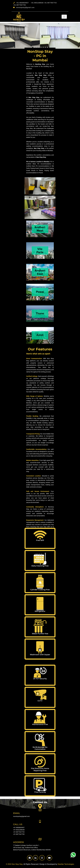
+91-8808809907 (22, 3)
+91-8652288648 (37, 3)
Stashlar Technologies (66, 864)
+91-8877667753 (50, 3)
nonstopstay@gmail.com (25, 7)
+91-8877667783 (19, 5)
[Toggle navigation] (64, 17)
